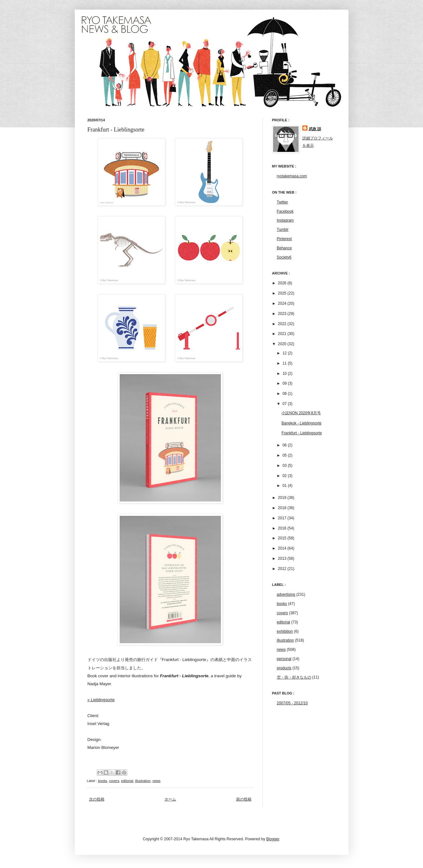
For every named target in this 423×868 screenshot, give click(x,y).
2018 (283, 508)
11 (285, 363)
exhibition (285, 631)
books (103, 781)
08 (285, 394)
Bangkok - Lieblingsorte (301, 423)
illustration (143, 781)
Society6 (284, 257)
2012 (283, 569)
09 (285, 383)
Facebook (285, 211)
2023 (283, 314)
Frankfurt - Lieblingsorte (302, 433)
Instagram (285, 220)
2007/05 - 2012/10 (292, 703)
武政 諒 (315, 129)
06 (285, 445)
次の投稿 (97, 799)
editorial (127, 781)
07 (285, 404)
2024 (283, 303)
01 (285, 486)
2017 (283, 518)
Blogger (273, 839)
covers (114, 781)
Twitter (282, 202)
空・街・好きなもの (294, 677)
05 (285, 455)
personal (284, 659)
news (156, 781)
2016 (283, 528)
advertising (286, 594)
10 (285, 374)
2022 (283, 324)
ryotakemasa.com (292, 176)
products (284, 668)
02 (285, 476)
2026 (283, 283)
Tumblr (283, 230)
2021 (283, 334)
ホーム (170, 799)
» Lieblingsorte (101, 700)
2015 (283, 538)
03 (285, 466)
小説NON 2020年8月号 (301, 413)
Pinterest (284, 239)
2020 (283, 344)
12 (285, 353)
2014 (283, 548)
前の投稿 (244, 799)
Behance (284, 248)
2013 (283, 559)
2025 (283, 293)
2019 (283, 498)
